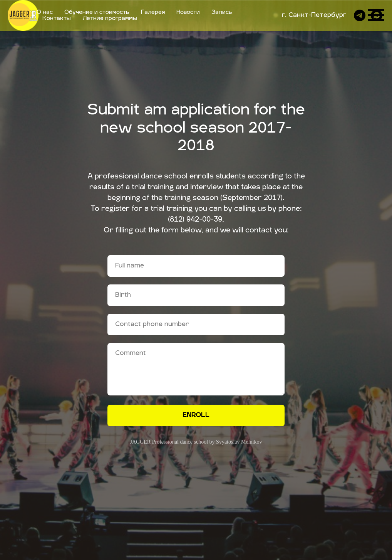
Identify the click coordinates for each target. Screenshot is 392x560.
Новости (188, 13)
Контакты (57, 19)
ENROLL (196, 415)
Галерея (153, 13)
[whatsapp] (377, 15)
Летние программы (110, 19)
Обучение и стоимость (97, 13)
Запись (222, 13)
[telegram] (360, 15)
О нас (45, 13)
